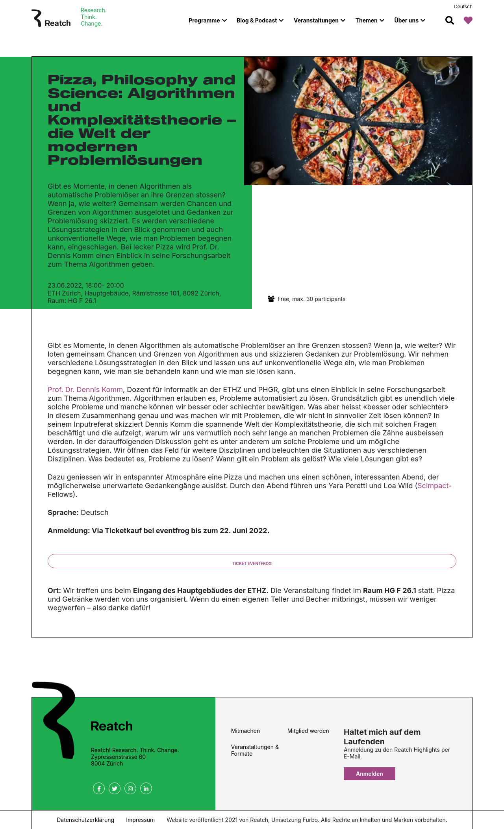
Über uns (406, 20)
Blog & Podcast (257, 20)
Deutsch (463, 7)
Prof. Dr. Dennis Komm (85, 389)
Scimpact (433, 486)
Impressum (140, 820)
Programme (204, 20)
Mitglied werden (308, 731)
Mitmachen (246, 731)
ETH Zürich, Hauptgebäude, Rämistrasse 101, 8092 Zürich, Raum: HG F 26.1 (134, 297)
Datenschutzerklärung (85, 820)
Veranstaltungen (316, 20)
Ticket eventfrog (252, 563)
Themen (367, 20)
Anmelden (370, 774)
